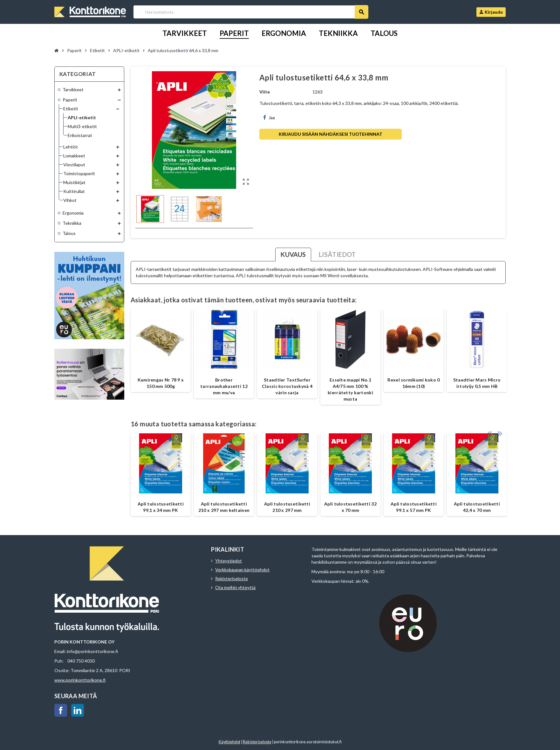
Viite (265, 92)
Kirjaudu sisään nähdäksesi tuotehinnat (331, 134)
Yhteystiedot (229, 561)
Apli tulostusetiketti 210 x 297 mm (287, 507)
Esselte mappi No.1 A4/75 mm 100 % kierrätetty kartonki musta (350, 389)
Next (499, 427)
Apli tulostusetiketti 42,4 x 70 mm (477, 507)
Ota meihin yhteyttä (235, 587)
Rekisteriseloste (232, 578)
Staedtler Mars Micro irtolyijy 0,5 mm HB (477, 383)
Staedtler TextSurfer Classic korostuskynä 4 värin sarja (287, 386)
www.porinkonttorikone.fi (80, 680)
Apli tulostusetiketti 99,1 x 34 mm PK (161, 507)
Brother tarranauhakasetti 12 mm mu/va (224, 386)
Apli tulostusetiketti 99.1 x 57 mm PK (414, 507)
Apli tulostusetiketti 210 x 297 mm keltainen (224, 507)
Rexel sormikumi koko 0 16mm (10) (413, 383)
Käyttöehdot (229, 742)
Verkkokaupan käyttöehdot (242, 570)
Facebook (61, 710)
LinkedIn (78, 710)
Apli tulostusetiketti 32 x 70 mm (350, 507)
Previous (489, 427)
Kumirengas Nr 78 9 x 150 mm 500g (161, 383)
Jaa (269, 117)
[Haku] (251, 12)
